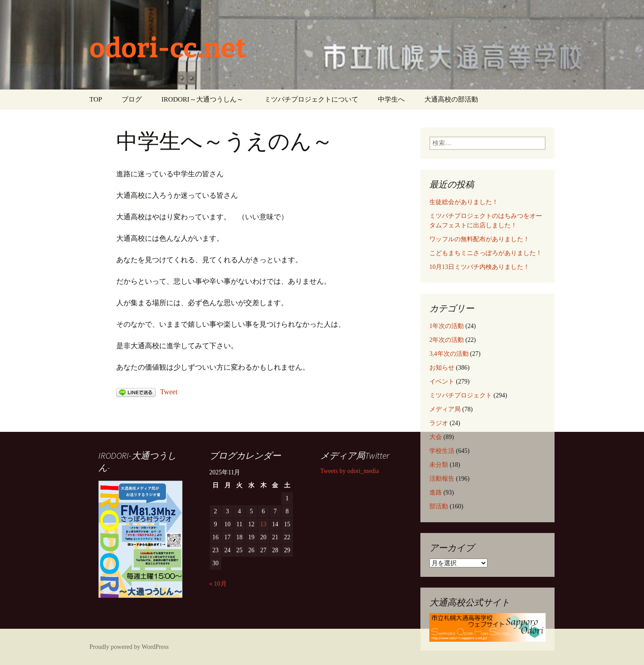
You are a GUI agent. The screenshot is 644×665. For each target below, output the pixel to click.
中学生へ (391, 99)
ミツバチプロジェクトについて (311, 99)
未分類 (439, 465)
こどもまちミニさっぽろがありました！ (486, 253)
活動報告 (442, 479)
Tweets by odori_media (350, 471)
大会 (436, 437)
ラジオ (439, 423)
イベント (442, 382)
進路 (436, 492)
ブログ (132, 99)
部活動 (439, 506)
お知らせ (442, 368)
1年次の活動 (447, 326)
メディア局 (445, 409)
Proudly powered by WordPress (129, 647)
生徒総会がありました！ (464, 202)
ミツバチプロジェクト (461, 395)
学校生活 (442, 451)
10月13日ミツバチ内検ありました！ (479, 267)
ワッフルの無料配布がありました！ (479, 239)
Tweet (169, 392)
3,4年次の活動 (449, 354)
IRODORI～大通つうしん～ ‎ (203, 99)
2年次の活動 (447, 340)
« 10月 (218, 584)
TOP (96, 99)
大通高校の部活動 (451, 99)
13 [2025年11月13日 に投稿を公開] (263, 524)
